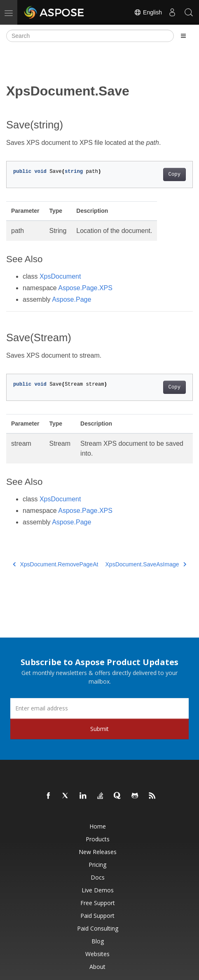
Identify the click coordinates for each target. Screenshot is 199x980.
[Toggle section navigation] (183, 36)
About (97, 967)
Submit (99, 729)
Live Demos (98, 890)
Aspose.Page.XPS (85, 288)
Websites (97, 954)
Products (98, 839)
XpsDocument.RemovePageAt (55, 564)
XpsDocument (60, 276)
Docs (98, 877)
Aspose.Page (71, 299)
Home (98, 826)
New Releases (98, 852)
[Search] (90, 36)
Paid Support (97, 916)
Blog (98, 941)
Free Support (98, 903)
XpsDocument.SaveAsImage (146, 564)
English (148, 12)
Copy (174, 175)
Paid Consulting (98, 928)
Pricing (97, 865)
